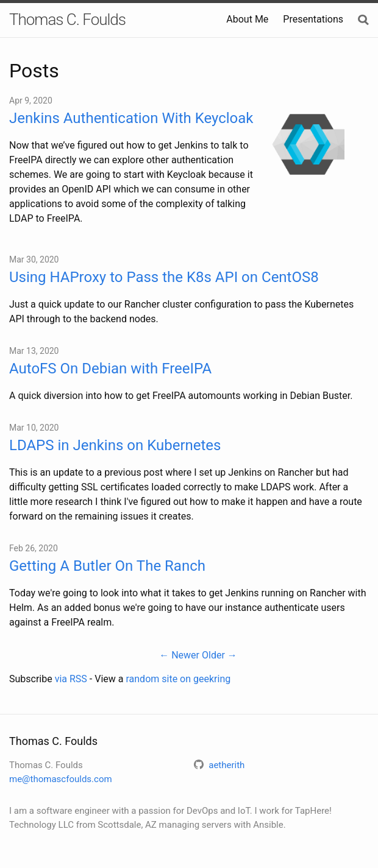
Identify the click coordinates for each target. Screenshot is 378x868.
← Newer (179, 655)
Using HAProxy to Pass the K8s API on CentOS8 (164, 277)
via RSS (71, 679)
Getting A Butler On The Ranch (107, 566)
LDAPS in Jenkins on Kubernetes (115, 445)
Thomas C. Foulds (67, 19)
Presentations (313, 19)
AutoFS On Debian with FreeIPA (110, 369)
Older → (219, 655)
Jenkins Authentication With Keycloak (131, 118)
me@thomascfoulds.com (61, 779)
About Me (247, 19)
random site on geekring (178, 679)
